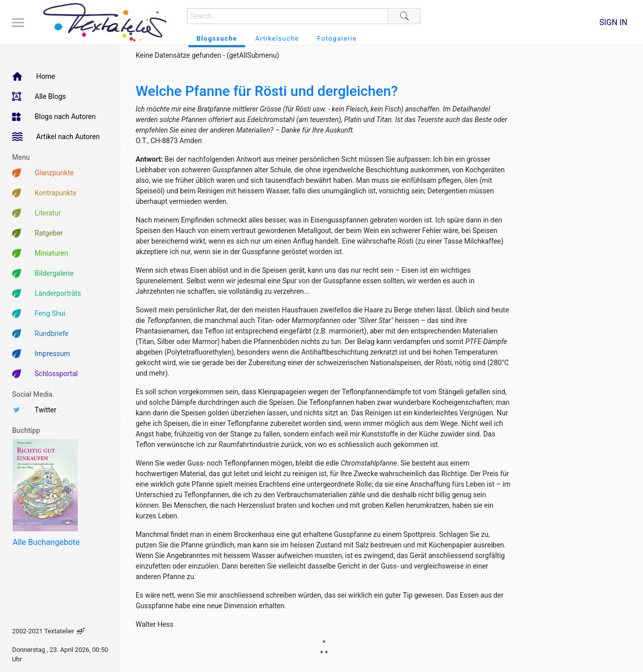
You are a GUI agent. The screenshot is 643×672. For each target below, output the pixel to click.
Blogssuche (217, 38)
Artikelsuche (277, 38)
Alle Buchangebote (46, 542)
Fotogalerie (337, 38)
